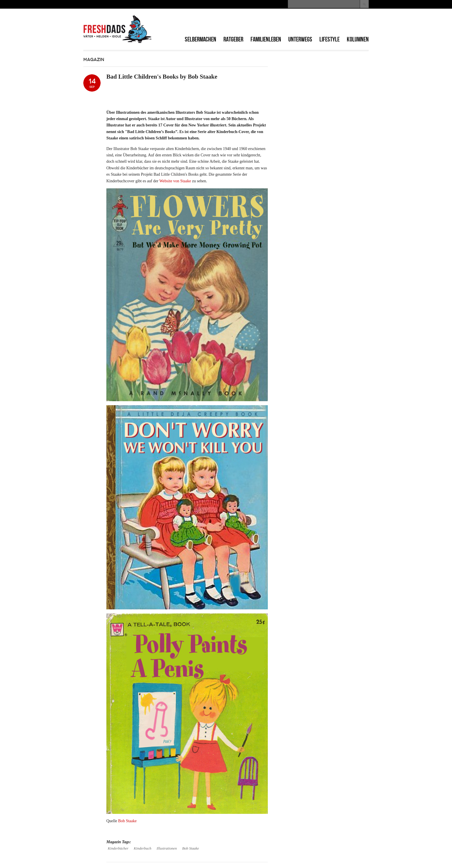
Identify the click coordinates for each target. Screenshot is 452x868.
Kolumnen (358, 39)
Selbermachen (200, 39)
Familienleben (266, 39)
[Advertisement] (301, 23)
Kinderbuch (143, 848)
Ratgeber (233, 39)
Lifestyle (329, 39)
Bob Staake (127, 821)
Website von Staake (175, 181)
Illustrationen (167, 848)
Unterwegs (300, 39)
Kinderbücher (118, 848)
